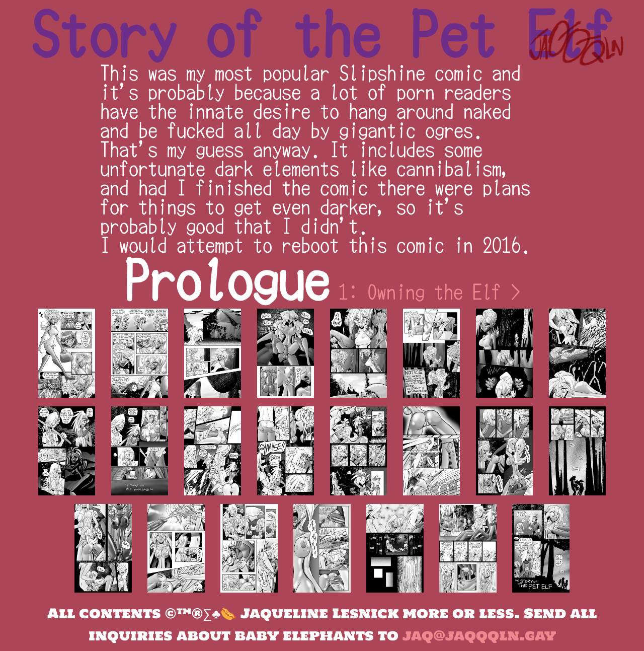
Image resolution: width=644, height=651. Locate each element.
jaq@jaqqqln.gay (479, 635)
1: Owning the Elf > (429, 292)
